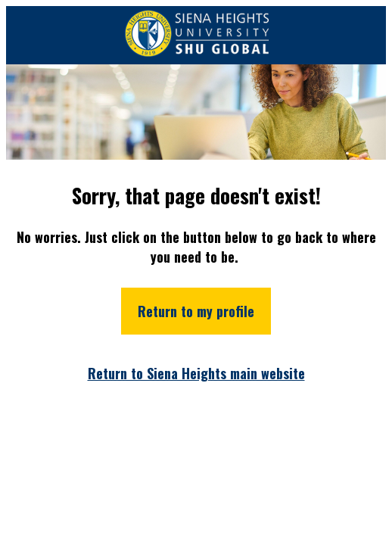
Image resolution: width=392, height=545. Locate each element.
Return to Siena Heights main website (196, 373)
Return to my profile (196, 311)
